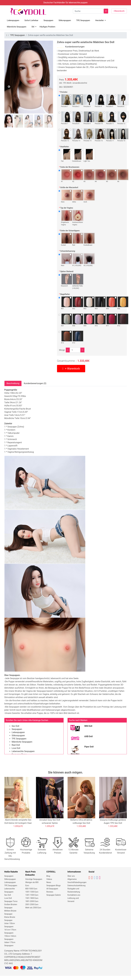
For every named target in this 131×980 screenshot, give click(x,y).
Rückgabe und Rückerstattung (74, 890)
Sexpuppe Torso (11, 901)
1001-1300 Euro (32, 892)
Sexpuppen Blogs (54, 885)
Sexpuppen (48, 20)
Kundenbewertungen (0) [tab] (35, 383)
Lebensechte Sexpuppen (23, 751)
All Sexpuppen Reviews (52, 890)
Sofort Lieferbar (31, 20)
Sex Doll (15, 726)
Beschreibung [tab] (13, 383)
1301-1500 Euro (32, 895)
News (49, 882)
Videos (49, 879)
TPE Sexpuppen (83, 20)
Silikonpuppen (65, 20)
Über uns (71, 876)
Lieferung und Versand (73, 900)
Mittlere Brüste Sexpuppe (10, 912)
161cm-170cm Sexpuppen (10, 931)
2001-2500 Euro (32, 904)
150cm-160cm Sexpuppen (10, 938)
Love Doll (16, 748)
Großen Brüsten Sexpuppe (11, 906)
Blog (48, 876)
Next (48, 87)
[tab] (9, 121)
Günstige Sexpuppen (34, 879)
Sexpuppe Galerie (54, 895)
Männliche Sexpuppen (17, 27)
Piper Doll (89, 747)
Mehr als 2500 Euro (33, 908)
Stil (33, 27)
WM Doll (88, 726)
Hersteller (100, 20)
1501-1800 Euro (32, 898)
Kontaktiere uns (74, 895)
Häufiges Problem (47, 27)
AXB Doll (89, 736)
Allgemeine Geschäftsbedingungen (77, 881)
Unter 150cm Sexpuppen (10, 925)
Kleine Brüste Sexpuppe (10, 919)
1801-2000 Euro (32, 901)
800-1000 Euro (31, 889)
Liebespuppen (13, 20)
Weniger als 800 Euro (32, 884)
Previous (9, 87)
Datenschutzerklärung (76, 885)
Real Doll (16, 745)
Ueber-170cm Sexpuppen (10, 944)
